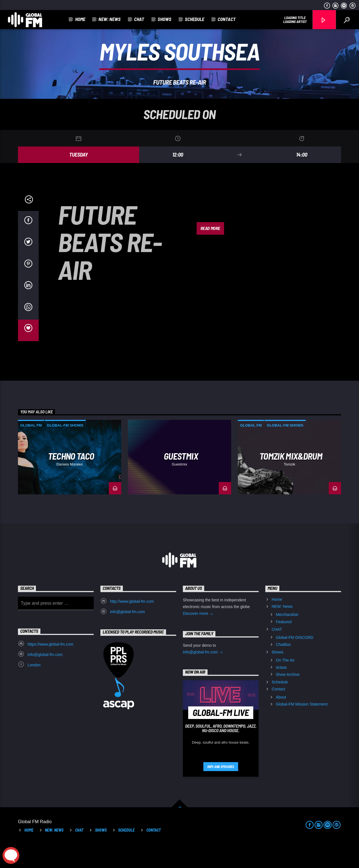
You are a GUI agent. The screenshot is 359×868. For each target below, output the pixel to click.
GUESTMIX (181, 480)
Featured (284, 645)
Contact (227, 19)
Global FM (31, 449)
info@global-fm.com (127, 635)
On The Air (285, 684)
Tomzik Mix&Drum (291, 480)
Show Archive (288, 698)
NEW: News (110, 19)
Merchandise (287, 638)
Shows (164, 19)
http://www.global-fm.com (132, 625)
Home (80, 19)
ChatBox (283, 668)
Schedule (195, 19)
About (281, 721)
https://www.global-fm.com (50, 668)
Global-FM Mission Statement (302, 728)
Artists (281, 691)
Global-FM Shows (65, 449)
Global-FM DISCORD (294, 661)
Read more (210, 252)
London (34, 688)
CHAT (139, 19)
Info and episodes (221, 790)
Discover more (198, 637)
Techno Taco (71, 480)
